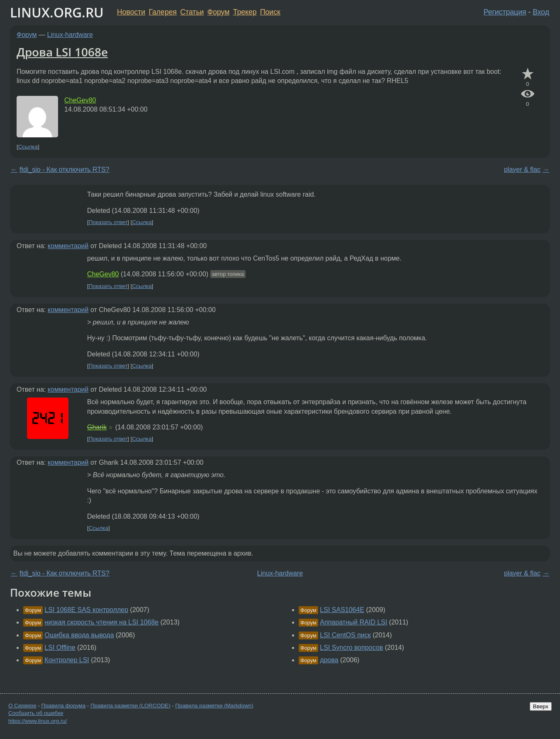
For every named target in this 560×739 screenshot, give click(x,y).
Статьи (192, 12)
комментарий (68, 246)
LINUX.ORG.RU (57, 12)
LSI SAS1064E (342, 610)
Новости (131, 12)
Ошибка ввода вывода (79, 635)
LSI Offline (60, 648)
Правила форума (64, 706)
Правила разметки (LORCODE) (130, 706)
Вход (541, 12)
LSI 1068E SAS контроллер (86, 610)
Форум (218, 12)
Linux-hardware (70, 35)
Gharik (97, 427)
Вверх (541, 706)
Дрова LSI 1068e (62, 52)
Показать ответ (108, 222)
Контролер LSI (67, 660)
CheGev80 (80, 100)
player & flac (522, 170)
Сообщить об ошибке (36, 713)
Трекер (245, 12)
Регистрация (505, 12)
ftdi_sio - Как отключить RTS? (65, 170)
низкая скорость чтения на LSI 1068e (101, 622)
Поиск (270, 12)
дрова (329, 660)
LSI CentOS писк (345, 635)
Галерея (163, 12)
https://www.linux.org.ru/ (38, 721)
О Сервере (22, 706)
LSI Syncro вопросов (351, 648)
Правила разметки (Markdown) (214, 706)
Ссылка (28, 147)
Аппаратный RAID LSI (353, 622)
